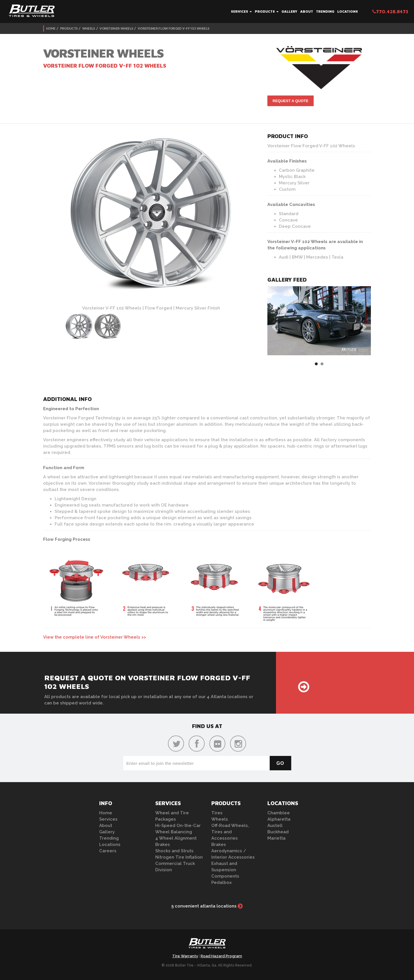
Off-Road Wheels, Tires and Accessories (230, 832)
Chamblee (279, 813)
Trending (325, 11)
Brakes (163, 845)
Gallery (289, 11)
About (307, 11)
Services (241, 11)
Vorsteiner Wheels (116, 28)
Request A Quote (291, 101)
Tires (217, 813)
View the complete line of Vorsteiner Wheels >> (95, 637)
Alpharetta (279, 819)
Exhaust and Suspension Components (225, 870)
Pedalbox (222, 882)
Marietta (276, 838)
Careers (108, 851)
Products (267, 11)
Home (51, 28)
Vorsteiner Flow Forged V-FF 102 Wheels (173, 28)
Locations (348, 11)
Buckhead (278, 832)
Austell (275, 826)
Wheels (89, 28)
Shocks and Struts (174, 851)
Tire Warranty (185, 956)
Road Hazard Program (221, 956)
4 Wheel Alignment (176, 838)
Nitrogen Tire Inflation (179, 857)
